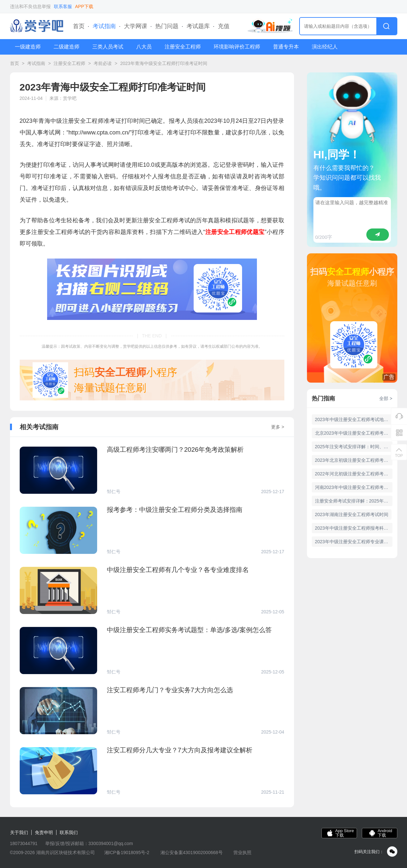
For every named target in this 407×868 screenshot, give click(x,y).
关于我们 (19, 832)
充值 (224, 26)
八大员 (144, 47)
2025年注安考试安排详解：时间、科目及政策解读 (354, 447)
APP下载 (84, 6)
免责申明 (44, 832)
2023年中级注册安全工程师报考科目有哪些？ (354, 528)
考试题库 (198, 26)
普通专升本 (286, 47)
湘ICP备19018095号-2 (127, 852)
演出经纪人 (325, 47)
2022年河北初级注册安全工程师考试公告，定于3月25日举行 (354, 474)
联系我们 (69, 832)
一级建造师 (28, 47)
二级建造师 (66, 47)
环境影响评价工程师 (237, 47)
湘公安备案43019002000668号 (192, 852)
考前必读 (103, 63)
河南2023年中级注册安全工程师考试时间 (354, 487)
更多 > (278, 427)
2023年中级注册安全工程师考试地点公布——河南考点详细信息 (354, 419)
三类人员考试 (108, 47)
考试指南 (104, 26)
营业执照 (242, 852)
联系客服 (63, 6)
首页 (79, 26)
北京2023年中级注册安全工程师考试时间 (354, 433)
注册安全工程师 (183, 47)
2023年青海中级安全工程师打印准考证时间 (163, 63)
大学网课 (136, 26)
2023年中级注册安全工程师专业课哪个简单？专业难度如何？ (354, 542)
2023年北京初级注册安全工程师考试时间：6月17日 (354, 460)
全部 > (386, 398)
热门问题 (167, 26)
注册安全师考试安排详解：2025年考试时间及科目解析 (354, 501)
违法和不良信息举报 (30, 6)
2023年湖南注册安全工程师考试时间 (352, 514)
